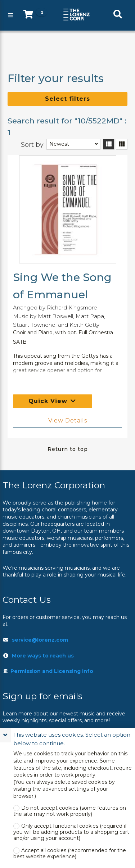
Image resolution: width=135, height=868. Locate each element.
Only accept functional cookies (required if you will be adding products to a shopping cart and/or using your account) (71, 832)
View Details (68, 421)
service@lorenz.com (40, 640)
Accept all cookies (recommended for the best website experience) (70, 854)
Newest (59, 144)
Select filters (67, 99)
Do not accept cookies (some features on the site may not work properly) (70, 811)
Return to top (68, 449)
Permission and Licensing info (48, 671)
